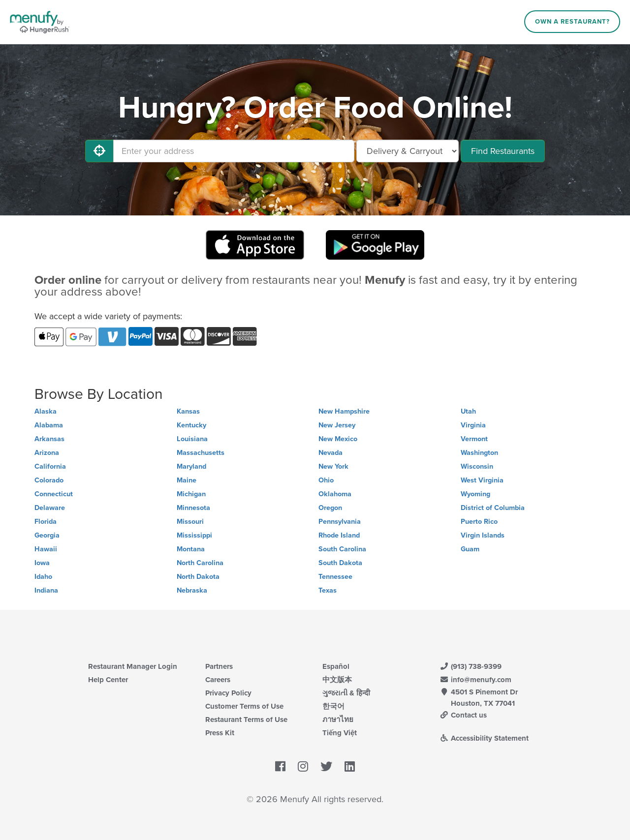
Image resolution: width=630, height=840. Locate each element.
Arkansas (49, 439)
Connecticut (54, 494)
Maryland (191, 466)
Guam (470, 549)
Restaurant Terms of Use (246, 720)
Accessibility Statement (484, 738)
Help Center (108, 680)
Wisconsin (477, 466)
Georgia (47, 535)
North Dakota (198, 577)
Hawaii (46, 549)
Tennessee (335, 577)
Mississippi (194, 535)
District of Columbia (493, 508)
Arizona (47, 453)
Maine (187, 480)
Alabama (49, 425)
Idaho (43, 577)
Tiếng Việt (340, 733)
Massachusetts (201, 453)
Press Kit (220, 733)
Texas (328, 590)
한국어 (333, 706)
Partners (219, 666)
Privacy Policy (228, 693)
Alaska (46, 411)
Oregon (330, 508)
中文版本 (337, 680)
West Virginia (482, 480)
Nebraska (192, 590)
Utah (468, 411)
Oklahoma (335, 494)
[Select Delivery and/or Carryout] (408, 151)
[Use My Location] (99, 151)
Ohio (326, 480)
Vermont (474, 439)
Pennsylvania (340, 522)
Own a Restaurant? (572, 22)
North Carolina (200, 563)
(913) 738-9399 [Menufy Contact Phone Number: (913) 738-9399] (471, 666)
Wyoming (475, 494)
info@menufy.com (475, 680)
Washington (479, 453)
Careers (218, 680)
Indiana (46, 590)
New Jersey (337, 425)
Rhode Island (339, 535)
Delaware (50, 508)
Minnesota (193, 508)
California (50, 466)
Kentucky (191, 425)
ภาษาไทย (338, 720)
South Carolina (342, 549)
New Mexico (338, 439)
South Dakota (340, 563)
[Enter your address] (234, 151)
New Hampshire (344, 411)
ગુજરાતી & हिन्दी (346, 693)
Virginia (473, 425)
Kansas (188, 411)
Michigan (191, 494)
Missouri (190, 522)
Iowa (42, 563)
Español (336, 666)
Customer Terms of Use (244, 706)
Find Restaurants (503, 151)
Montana (191, 549)
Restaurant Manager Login (133, 666)
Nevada (331, 453)
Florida (46, 522)
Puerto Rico (479, 522)
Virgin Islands (483, 535)
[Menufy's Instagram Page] (303, 767)
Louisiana (192, 439)
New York (333, 466)
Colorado (49, 480)
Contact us (463, 715)
